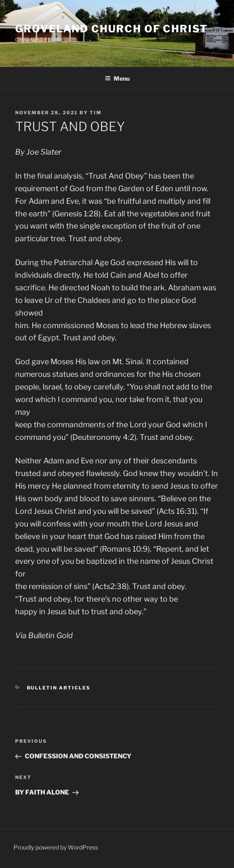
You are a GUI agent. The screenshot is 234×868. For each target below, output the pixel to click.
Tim (96, 113)
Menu (117, 78)
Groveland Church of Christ (112, 29)
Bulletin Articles (59, 688)
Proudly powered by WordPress (56, 847)
